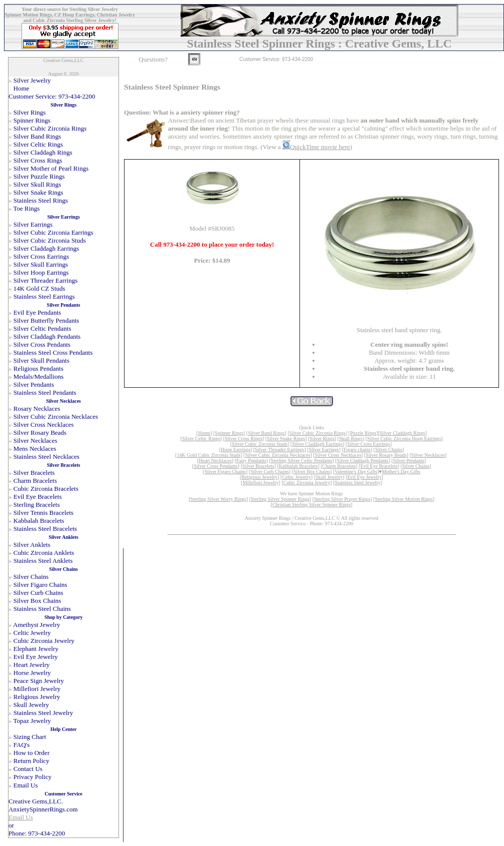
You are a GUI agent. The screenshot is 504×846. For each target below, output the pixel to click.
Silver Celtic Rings (201, 439)
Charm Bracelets (339, 466)
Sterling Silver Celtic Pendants (301, 461)
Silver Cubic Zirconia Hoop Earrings (404, 439)
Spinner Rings (229, 433)
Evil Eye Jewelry (364, 477)
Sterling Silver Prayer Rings (342, 499)
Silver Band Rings (266, 433)
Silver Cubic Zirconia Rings (317, 433)
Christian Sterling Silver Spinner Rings (312, 505)
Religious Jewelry (259, 477)
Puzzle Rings (363, 433)
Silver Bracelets (258, 466)
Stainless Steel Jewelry (358, 483)
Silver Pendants (409, 461)
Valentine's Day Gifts (356, 472)
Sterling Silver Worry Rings (218, 499)
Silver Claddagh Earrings (317, 444)
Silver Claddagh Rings (402, 433)
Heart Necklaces (215, 461)
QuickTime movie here (320, 147)
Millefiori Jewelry (260, 483)
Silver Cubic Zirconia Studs (260, 444)
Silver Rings (322, 439)
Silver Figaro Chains (225, 472)
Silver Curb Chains (270, 472)
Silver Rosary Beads (386, 455)
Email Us (21, 817)
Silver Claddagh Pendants (363, 461)
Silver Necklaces (428, 455)
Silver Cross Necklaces (338, 455)
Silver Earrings (323, 450)
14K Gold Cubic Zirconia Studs (209, 455)
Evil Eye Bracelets (379, 466)
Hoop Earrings (236, 450)
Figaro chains (357, 450)
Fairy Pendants (251, 461)
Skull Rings (351, 439)
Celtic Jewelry (296, 477)
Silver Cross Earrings (368, 444)
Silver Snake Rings (286, 439)
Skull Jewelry (329, 477)
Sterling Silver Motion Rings (404, 499)
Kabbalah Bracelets (298, 466)
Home (204, 433)
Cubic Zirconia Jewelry (307, 483)
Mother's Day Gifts (401, 472)
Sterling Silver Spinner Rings (280, 499)
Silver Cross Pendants (216, 466)
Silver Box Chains (312, 472)
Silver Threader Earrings (280, 450)
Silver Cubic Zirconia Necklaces (277, 455)
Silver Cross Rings (243, 439)
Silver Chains (388, 450)
